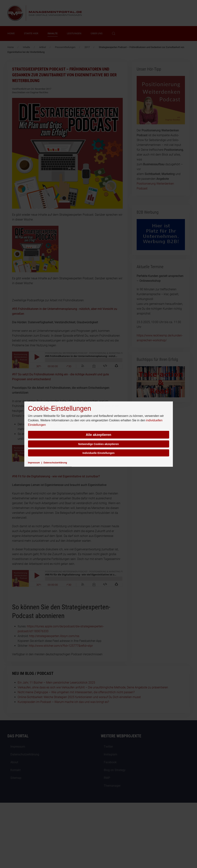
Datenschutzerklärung (55, 463)
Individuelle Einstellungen (98, 453)
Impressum (34, 463)
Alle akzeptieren (98, 435)
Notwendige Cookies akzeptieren (98, 444)
